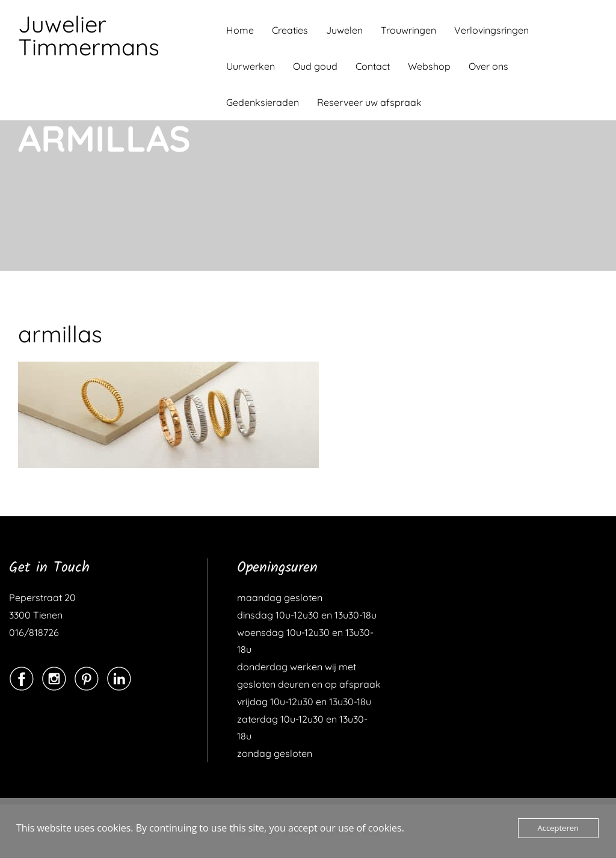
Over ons (488, 66)
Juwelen (344, 30)
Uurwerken (251, 66)
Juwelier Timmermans (89, 35)
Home (240, 30)
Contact (373, 66)
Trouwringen (408, 30)
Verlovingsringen (491, 30)
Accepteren (558, 828)
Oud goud (315, 66)
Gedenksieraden (263, 102)
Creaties (290, 30)
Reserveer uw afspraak (369, 102)
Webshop (429, 66)
